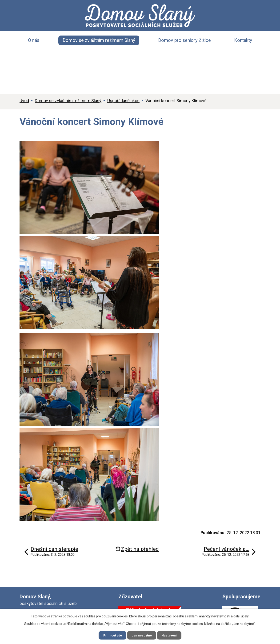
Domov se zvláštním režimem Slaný (99, 40)
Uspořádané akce (123, 101)
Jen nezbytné (142, 635)
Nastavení (171, 635)
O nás (34, 40)
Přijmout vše (111, 635)
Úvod (24, 101)
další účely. (241, 616)
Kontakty (243, 40)
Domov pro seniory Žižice (184, 40)
